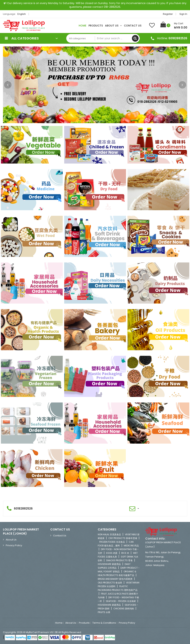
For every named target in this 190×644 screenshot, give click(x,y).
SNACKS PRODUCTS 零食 (119, 560)
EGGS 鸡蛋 (112, 553)
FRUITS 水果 (104, 612)
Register (168, 14)
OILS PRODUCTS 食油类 (110, 583)
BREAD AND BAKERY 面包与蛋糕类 (115, 579)
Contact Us (133, 26)
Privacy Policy (14, 545)
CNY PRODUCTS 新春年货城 (123, 538)
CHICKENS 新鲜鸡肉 (124, 609)
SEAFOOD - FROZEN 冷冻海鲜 (121, 601)
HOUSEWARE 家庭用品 (109, 564)
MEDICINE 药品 (131, 546)
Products (96, 26)
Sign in (183, 14)
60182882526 (178, 38)
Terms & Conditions (104, 623)
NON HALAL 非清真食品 (109, 534)
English (23, 14)
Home (82, 26)
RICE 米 (125, 553)
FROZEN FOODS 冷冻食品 (112, 542)
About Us (113, 26)
